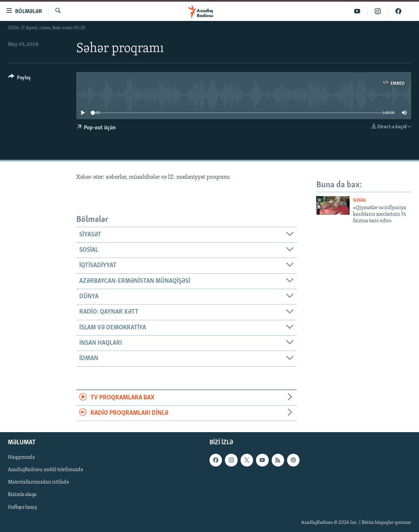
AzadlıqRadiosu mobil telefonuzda (46, 470)
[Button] (19, 79)
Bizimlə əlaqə (22, 495)
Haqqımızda (21, 458)
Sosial (360, 201)
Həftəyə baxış (22, 507)
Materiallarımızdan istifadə (38, 483)
